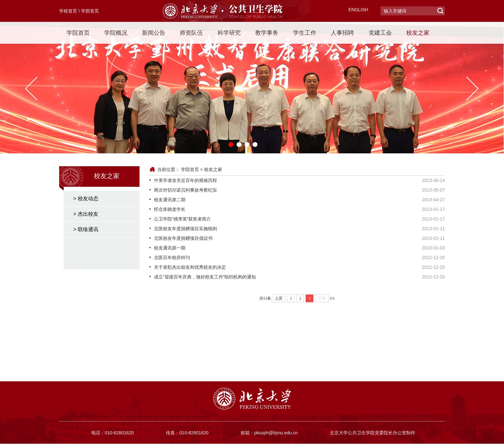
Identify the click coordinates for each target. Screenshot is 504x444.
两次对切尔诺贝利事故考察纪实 (185, 190)
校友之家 (418, 33)
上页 (279, 298)
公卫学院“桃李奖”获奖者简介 (182, 219)
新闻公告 (154, 33)
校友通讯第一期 (170, 248)
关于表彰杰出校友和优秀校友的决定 (190, 267)
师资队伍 (191, 33)
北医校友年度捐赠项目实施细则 (185, 229)
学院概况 (116, 33)
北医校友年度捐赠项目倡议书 (183, 238)
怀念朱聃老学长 (170, 209)
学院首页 (78, 33)
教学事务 (267, 33)
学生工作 (305, 33)
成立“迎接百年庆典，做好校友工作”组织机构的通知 (205, 277)
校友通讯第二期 (170, 200)
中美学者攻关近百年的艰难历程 (185, 180)
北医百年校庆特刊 (172, 258)
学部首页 (90, 11)
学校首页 (68, 11)
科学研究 (229, 33)
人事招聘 (342, 33)
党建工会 (380, 33)
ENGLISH (358, 10)
